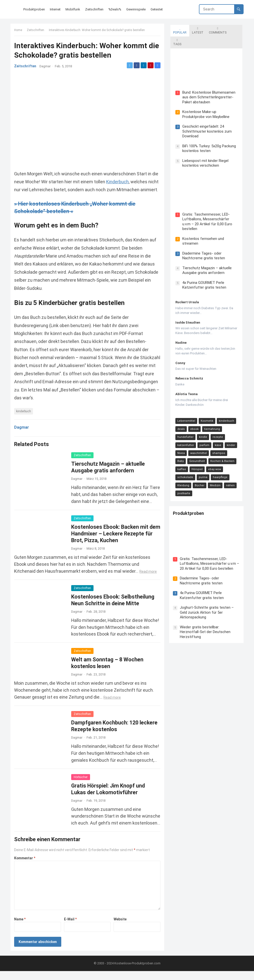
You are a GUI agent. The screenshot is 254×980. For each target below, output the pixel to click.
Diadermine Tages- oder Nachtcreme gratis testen (202, 240)
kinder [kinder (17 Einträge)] (230, 430)
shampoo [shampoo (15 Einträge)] (218, 438)
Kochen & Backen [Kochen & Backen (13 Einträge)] (209, 446)
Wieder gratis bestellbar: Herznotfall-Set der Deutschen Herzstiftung (206, 608)
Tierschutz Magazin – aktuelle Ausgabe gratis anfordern (206, 255)
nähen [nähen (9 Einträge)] (197, 470)
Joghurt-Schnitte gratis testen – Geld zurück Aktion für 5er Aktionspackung (208, 589)
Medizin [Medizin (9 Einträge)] (181, 470)
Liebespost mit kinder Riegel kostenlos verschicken (204, 151)
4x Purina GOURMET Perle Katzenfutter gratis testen (203, 270)
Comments (216, 29)
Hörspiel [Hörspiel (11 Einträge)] (182, 454)
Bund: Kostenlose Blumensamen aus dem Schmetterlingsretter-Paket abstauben (208, 85)
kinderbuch (25, 419)
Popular (179, 29)
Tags (235, 29)
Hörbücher (82, 785)
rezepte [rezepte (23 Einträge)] (217, 422)
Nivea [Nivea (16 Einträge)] (180, 438)
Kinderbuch (126, 181)
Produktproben (190, 491)
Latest (196, 29)
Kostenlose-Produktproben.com (137, 972)
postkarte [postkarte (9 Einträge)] (213, 470)
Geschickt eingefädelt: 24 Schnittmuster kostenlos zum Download (206, 120)
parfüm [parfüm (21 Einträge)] (203, 430)
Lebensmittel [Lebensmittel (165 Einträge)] (185, 405)
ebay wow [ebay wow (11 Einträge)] (199, 454)
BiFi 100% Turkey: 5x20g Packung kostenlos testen (208, 137)
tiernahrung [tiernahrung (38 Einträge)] (211, 414)
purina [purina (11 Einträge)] (180, 462)
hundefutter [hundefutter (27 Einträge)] (184, 422)
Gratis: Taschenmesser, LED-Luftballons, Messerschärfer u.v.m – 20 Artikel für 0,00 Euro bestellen (209, 208)
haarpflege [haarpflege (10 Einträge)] (198, 462)
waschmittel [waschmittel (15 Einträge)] (197, 438)
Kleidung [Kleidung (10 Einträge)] (216, 462)
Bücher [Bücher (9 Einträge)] (233, 462)
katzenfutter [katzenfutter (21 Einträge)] (184, 430)
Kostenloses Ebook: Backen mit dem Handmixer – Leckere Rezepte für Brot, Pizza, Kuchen (115, 541)
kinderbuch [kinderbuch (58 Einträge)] (225, 405)
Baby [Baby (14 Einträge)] (233, 438)
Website (120, 927)
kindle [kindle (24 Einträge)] (202, 422)
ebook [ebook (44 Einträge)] (193, 414)
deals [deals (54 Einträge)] (180, 414)
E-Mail (71, 927)
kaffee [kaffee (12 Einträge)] (231, 446)
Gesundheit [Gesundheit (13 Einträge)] (184, 446)
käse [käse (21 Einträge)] (217, 430)
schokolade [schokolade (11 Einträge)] (219, 454)
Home (19, 31)
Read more (149, 579)
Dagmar (46, 67)
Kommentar (26, 866)
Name (21, 927)
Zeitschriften (37, 31)
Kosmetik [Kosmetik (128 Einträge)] (206, 405)
